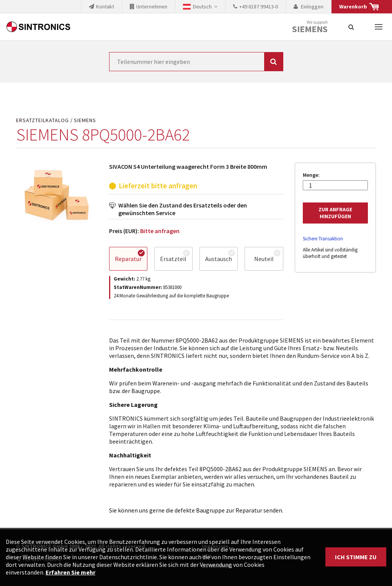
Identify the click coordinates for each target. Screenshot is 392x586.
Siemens (310, 29)
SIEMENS (85, 120)
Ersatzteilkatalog (42, 120)
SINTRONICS (38, 27)
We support (310, 27)
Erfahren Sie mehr (70, 572)
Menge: (311, 175)
